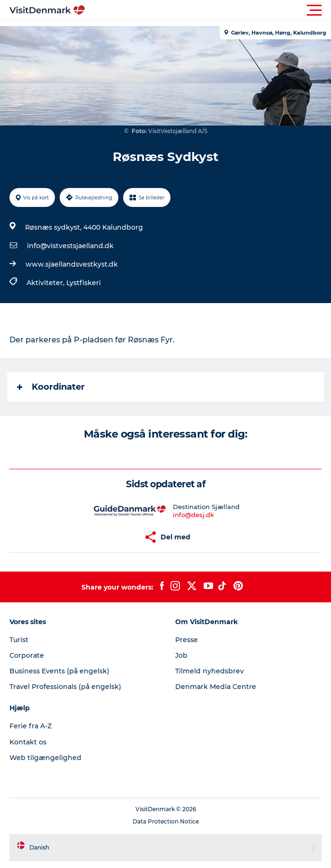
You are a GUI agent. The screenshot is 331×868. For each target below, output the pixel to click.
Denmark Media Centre (216, 687)
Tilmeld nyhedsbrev (210, 671)
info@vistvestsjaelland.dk (70, 246)
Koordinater (51, 387)
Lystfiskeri (84, 283)
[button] (208, 10)
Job (181, 655)
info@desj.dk (193, 515)
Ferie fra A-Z (31, 726)
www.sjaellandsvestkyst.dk (72, 264)
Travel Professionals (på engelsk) (65, 687)
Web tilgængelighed (45, 758)
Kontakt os (28, 742)
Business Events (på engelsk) (59, 671)
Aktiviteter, (46, 283)
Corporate (27, 655)
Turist (19, 640)
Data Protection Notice (166, 821)
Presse (187, 640)
